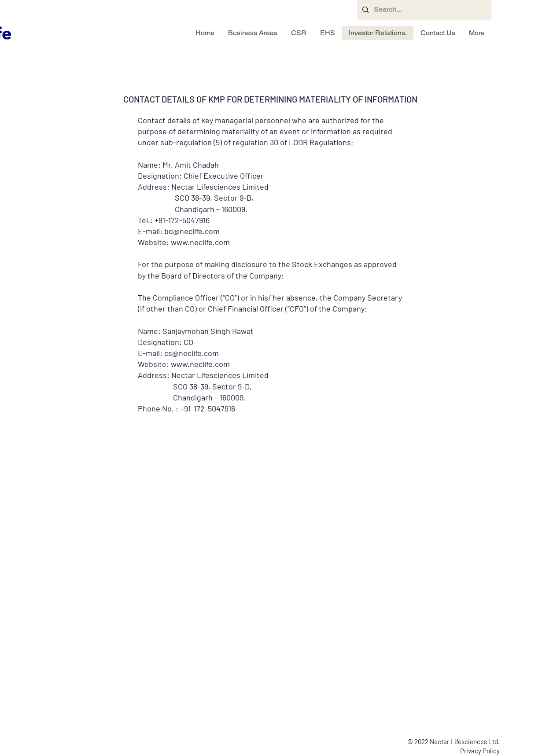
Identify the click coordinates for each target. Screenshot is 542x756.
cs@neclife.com (192, 353)
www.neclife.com (200, 364)
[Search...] (423, 10)
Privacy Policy (480, 751)
